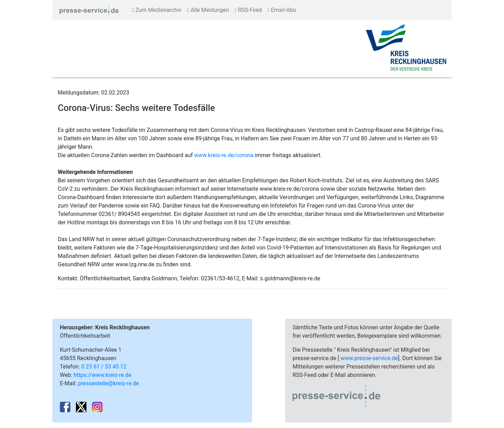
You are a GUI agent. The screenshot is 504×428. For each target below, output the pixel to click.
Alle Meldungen (208, 10)
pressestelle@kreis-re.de (108, 383)
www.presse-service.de (369, 358)
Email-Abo (282, 10)
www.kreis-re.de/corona (224, 155)
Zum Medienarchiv (157, 10)
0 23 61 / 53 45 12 (104, 367)
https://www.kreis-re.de (102, 375)
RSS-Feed (248, 10)
